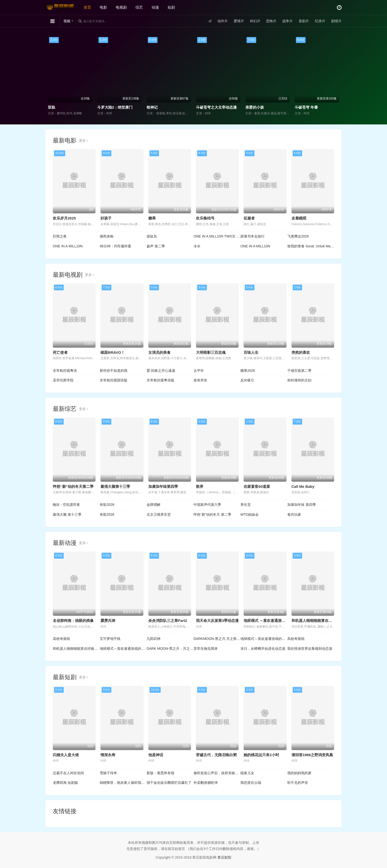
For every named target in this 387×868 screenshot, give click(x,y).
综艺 (139, 7)
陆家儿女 (247, 773)
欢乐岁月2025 (64, 218)
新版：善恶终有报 (160, 773)
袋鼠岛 (152, 236)
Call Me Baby (303, 486)
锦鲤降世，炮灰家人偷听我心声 (123, 783)
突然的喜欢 (301, 352)
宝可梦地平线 (110, 639)
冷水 (197, 246)
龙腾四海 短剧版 (65, 783)
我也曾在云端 (251, 783)
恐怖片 (271, 21)
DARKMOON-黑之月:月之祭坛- (217, 639)
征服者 (249, 218)
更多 (84, 140)
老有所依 (200, 380)
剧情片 (336, 21)
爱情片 (239, 21)
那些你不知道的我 (114, 371)
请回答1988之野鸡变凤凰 (312, 755)
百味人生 (251, 352)
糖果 (152, 218)
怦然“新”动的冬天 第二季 (212, 514)
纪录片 (320, 21)
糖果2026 (248, 371)
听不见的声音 (298, 783)
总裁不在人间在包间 (68, 773)
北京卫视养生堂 (159, 514)
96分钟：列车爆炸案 (116, 246)
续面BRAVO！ (113, 352)
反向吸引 (247, 380)
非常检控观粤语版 (160, 380)
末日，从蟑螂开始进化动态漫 (263, 649)
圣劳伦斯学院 (63, 380)
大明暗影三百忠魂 (211, 352)
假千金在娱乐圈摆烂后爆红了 (169, 783)
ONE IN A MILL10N (68, 246)
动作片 (223, 21)
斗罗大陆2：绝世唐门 (115, 107)
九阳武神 (154, 639)
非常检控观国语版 (114, 380)
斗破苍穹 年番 (306, 107)
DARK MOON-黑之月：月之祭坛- (170, 649)
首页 (87, 7)
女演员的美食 (159, 352)
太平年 (199, 371)
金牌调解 (154, 505)
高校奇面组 (61, 639)
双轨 (52, 107)
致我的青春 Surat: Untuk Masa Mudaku (311, 246)
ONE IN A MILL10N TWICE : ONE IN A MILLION (217, 236)
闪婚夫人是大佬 (66, 755)
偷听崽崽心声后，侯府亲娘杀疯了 (217, 773)
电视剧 (121, 7)
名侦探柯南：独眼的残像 (73, 621)
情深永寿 (108, 755)
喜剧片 (304, 21)
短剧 (171, 7)
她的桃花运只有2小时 (261, 755)
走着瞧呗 (299, 218)
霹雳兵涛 (108, 621)
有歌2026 (107, 505)
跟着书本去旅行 (252, 236)
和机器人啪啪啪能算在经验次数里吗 (321, 621)
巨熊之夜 (60, 236)
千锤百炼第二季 (299, 371)
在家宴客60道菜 (257, 486)
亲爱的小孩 (255, 107)
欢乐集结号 (205, 218)
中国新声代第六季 (207, 505)
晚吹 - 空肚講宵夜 (66, 505)
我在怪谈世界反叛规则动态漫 (310, 649)
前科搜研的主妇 (299, 380)
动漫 (155, 7)
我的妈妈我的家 (299, 773)
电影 (103, 7)
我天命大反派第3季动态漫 (217, 621)
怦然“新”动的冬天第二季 (73, 486)
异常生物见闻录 (206, 649)
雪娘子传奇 (108, 773)
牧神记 (152, 107)
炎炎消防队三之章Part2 (168, 621)
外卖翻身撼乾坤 (206, 783)
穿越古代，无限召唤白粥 (216, 755)
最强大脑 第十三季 (67, 514)
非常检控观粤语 (65, 371)
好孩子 (106, 218)
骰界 (200, 486)
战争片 (288, 21)
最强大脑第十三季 (115, 486)
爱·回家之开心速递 (161, 371)
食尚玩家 (294, 514)
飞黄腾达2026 (298, 236)
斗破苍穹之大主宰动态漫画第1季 (223, 107)
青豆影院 (224, 857)
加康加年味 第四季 (302, 505)
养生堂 (246, 505)
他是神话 (156, 755)
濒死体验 (107, 236)
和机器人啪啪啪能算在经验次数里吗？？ (76, 649)
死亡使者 (60, 352)
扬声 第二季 (156, 246)
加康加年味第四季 (163, 486)
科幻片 (255, 21)
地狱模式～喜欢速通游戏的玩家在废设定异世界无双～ (264, 639)
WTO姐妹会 (250, 514)
